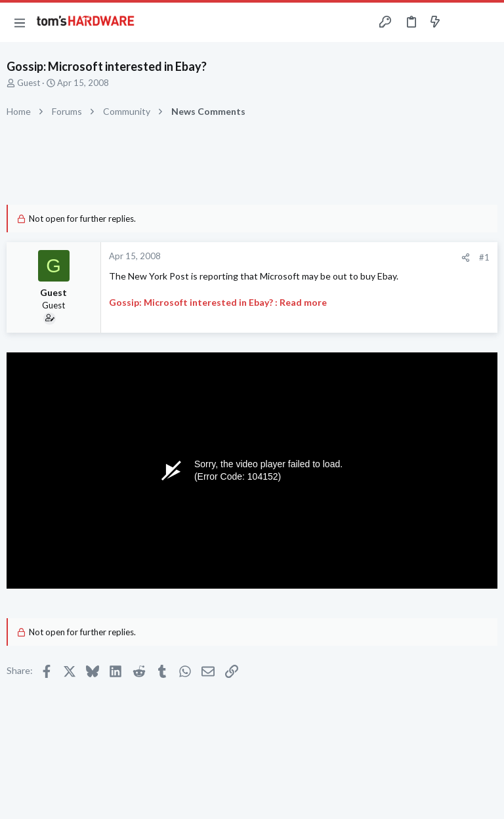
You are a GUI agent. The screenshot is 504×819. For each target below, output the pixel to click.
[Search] (486, 23)
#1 (484, 257)
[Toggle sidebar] (461, 22)
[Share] (466, 258)
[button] (20, 22)
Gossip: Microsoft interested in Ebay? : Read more (218, 302)
